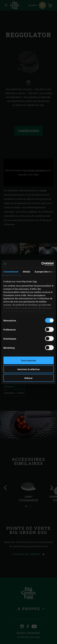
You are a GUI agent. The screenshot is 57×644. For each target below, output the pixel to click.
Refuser (29, 378)
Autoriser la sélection (29, 369)
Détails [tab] (27, 272)
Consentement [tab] (11, 272)
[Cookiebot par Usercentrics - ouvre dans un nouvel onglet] (41, 264)
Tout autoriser (28, 360)
